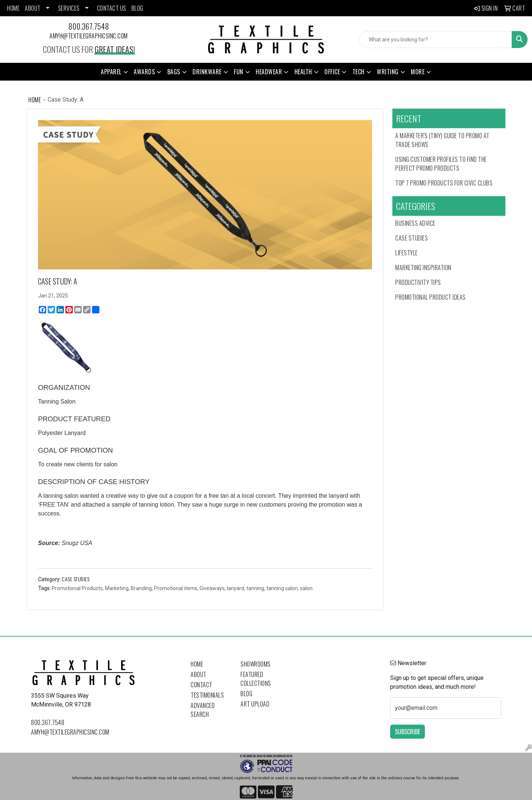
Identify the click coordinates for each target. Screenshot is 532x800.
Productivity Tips (418, 282)
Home (35, 100)
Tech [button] (359, 72)
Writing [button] (388, 72)
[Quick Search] (436, 40)
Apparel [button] (111, 72)
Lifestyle (407, 253)
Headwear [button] (269, 72)
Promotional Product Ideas (431, 297)
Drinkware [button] (207, 72)
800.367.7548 (89, 26)
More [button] (418, 72)
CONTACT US (112, 8)
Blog (246, 694)
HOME (13, 8)
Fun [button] (239, 72)
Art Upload (255, 704)
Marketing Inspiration (423, 268)
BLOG (137, 8)
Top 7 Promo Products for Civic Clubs (444, 183)
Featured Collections (256, 679)
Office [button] (332, 72)
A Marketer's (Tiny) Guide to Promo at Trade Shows (442, 140)
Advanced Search (203, 710)
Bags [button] (174, 72)
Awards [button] (144, 72)
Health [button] (303, 72)
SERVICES (69, 8)
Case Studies (76, 579)
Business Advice (415, 223)
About (199, 674)
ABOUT (33, 8)
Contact (202, 685)
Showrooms (256, 664)
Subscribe (407, 732)
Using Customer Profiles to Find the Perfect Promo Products (441, 164)
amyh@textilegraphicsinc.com (89, 36)
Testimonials (207, 695)
